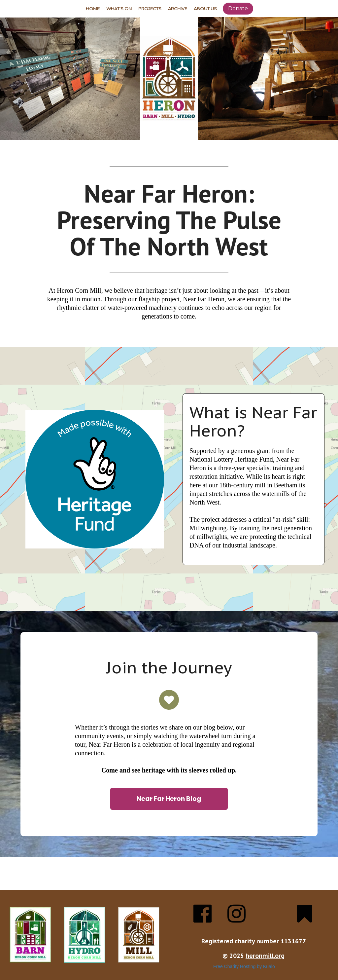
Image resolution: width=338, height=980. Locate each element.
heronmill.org (265, 956)
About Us (205, 9)
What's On (119, 9)
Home (93, 9)
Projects (150, 9)
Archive (178, 9)
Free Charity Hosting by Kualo (244, 966)
